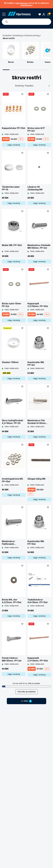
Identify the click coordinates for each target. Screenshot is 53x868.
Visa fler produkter (27, 692)
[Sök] (7, 22)
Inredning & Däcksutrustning (26, 35)
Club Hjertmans (22, 3)
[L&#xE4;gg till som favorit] (22, 94)
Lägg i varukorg (14, 145)
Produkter (7, 35)
